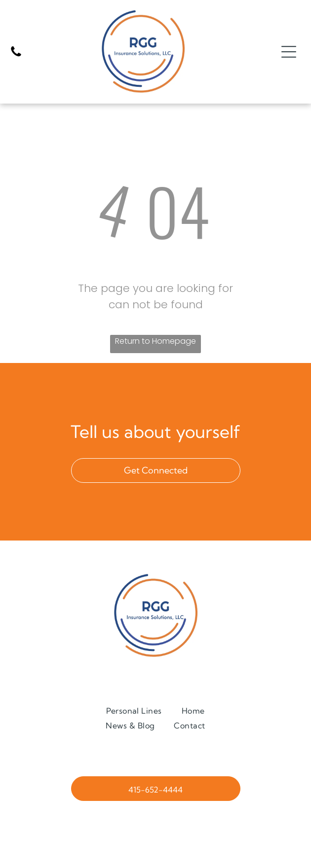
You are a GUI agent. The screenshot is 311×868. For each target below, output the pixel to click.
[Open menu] (289, 52)
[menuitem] (134, 710)
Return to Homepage (155, 341)
